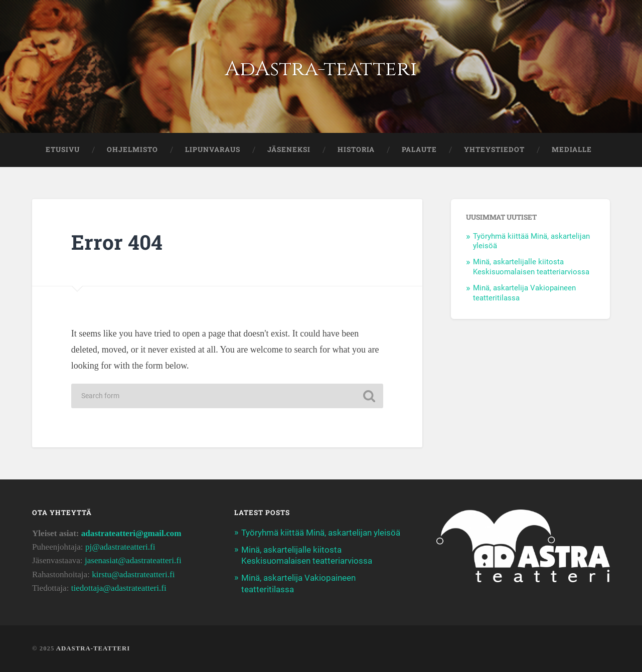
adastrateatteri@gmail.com (131, 533)
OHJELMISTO (132, 149)
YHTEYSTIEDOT (494, 149)
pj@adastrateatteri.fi (120, 547)
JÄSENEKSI (289, 149)
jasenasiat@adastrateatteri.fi (133, 560)
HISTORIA (356, 149)
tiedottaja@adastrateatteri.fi (119, 588)
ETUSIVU (63, 149)
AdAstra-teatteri (321, 69)
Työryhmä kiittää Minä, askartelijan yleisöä (321, 533)
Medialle (572, 149)
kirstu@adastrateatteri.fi (133, 574)
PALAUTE (419, 149)
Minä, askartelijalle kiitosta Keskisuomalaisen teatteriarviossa (531, 267)
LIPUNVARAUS (213, 149)
